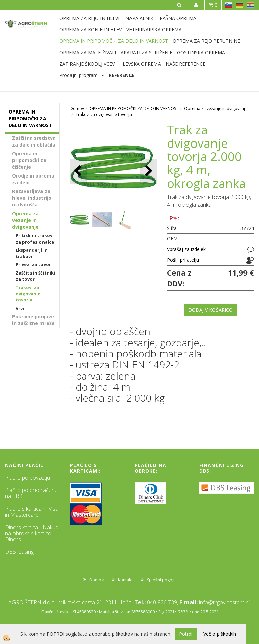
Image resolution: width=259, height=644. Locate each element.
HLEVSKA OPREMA (140, 64)
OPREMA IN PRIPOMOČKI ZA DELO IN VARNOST (114, 41)
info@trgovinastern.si (224, 602)
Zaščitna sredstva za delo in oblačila (34, 141)
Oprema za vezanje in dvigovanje (25, 220)
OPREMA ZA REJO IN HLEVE (90, 18)
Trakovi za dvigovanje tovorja (28, 294)
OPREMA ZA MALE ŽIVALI (88, 52)
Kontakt (125, 580)
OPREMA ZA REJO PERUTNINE (206, 41)
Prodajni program (79, 75)
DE (239, 5)
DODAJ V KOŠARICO (210, 310)
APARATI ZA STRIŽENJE (147, 52)
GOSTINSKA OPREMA (201, 52)
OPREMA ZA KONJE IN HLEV (91, 29)
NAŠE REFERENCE (185, 64)
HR (250, 5)
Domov (77, 109)
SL (229, 5)
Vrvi (20, 308)
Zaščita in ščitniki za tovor (35, 276)
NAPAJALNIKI (140, 18)
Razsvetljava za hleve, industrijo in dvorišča (32, 198)
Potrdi (186, 634)
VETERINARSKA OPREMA (154, 29)
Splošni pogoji (161, 580)
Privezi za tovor (33, 264)
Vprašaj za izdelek (186, 249)
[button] (148, 171)
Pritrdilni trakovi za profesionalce (35, 239)
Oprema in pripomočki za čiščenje (29, 160)
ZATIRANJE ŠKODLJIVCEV (87, 64)
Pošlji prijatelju (183, 260)
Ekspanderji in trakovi (32, 253)
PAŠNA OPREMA (178, 18)
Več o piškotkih (220, 634)
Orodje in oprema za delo (33, 179)
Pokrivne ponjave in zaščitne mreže (33, 320)
